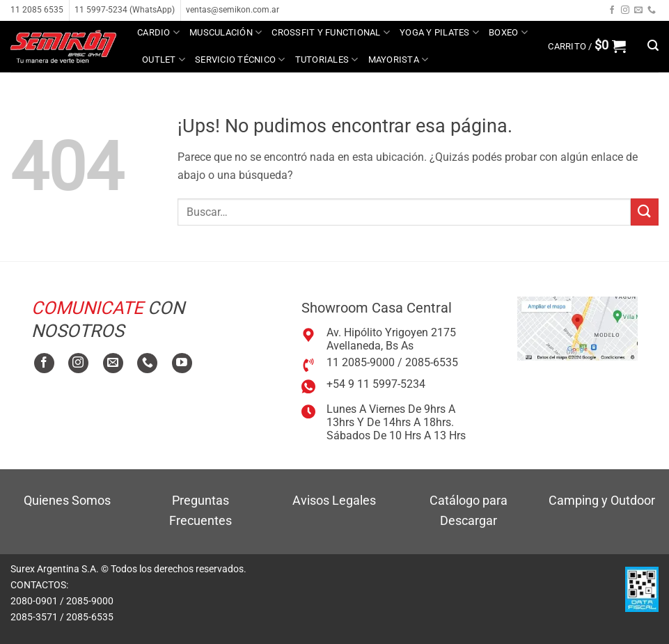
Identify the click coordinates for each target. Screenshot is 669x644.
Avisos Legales (334, 500)
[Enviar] (645, 212)
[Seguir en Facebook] (612, 10)
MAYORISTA (399, 60)
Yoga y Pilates (439, 32)
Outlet (164, 60)
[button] (587, 46)
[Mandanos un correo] (638, 10)
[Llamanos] (652, 10)
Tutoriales (327, 60)
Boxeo (508, 32)
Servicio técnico (240, 60)
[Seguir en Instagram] (625, 10)
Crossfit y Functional (331, 32)
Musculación (226, 32)
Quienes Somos (67, 500)
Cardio (158, 32)
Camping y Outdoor (602, 500)
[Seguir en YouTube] (182, 363)
